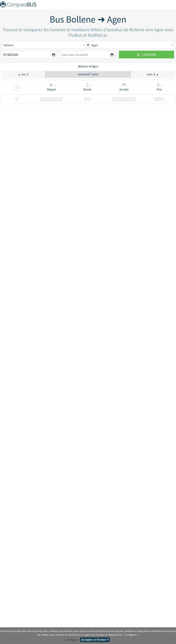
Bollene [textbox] (9, 45)
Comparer (147, 55)
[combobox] (44, 45)
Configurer (72, 640)
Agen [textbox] (95, 45)
